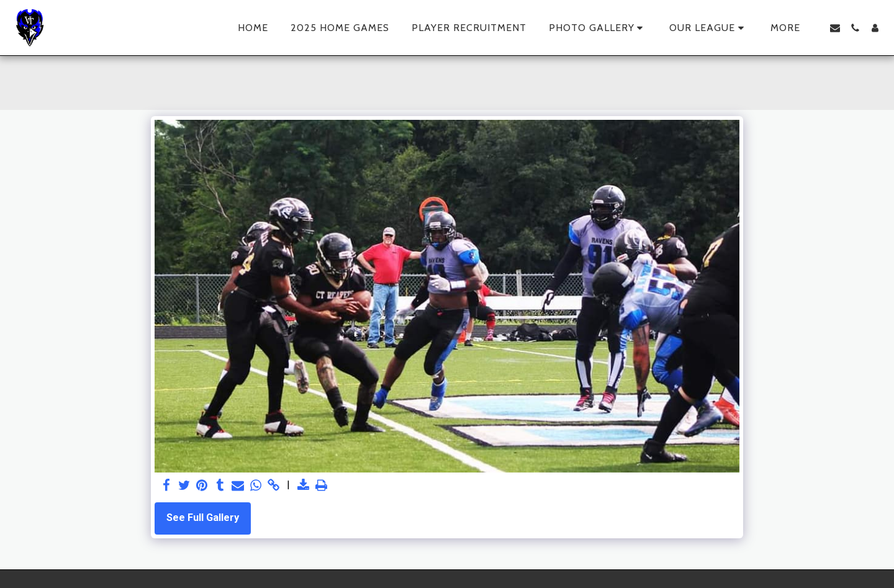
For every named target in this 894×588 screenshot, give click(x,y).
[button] (598, 28)
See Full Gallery (203, 518)
